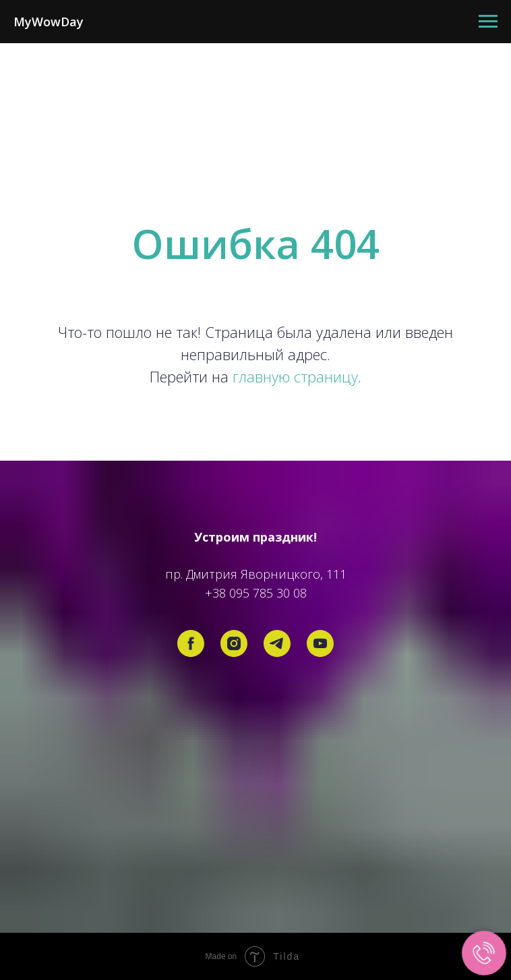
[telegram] (277, 643)
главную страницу (295, 376)
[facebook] (191, 643)
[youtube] (320, 643)
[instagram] (234, 643)
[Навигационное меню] (488, 22)
